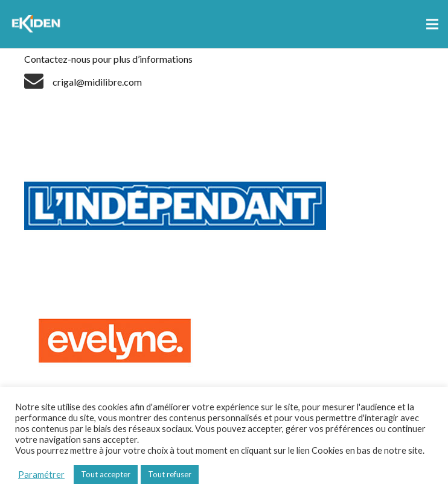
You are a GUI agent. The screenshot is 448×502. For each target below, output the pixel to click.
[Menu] (432, 24)
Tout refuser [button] (170, 474)
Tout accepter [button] (106, 474)
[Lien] (38, 24)
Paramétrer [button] (41, 475)
